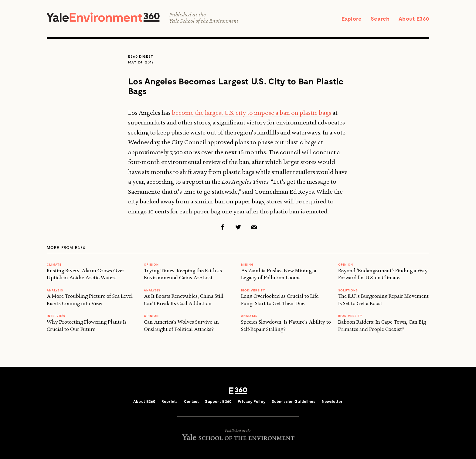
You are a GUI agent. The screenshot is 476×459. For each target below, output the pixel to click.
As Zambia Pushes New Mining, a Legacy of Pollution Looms (279, 274)
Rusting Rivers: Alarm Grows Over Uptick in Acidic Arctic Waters (86, 274)
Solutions (348, 290)
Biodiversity (253, 290)
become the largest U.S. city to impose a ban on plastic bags (252, 113)
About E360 (414, 19)
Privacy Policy (252, 401)
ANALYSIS (55, 290)
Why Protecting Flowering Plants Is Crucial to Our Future (87, 325)
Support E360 (218, 401)
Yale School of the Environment (204, 21)
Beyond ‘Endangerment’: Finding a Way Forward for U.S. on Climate (383, 274)
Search (380, 19)
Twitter (238, 227)
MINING (247, 264)
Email (254, 227)
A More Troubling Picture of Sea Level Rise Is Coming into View (90, 299)
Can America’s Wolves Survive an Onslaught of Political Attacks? (181, 325)
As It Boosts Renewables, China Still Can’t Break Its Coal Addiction (184, 299)
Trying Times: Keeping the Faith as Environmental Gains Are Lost (183, 274)
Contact (192, 401)
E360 (238, 391)
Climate (54, 264)
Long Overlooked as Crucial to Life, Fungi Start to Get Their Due (280, 299)
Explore (352, 19)
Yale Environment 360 (103, 17)
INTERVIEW (56, 316)
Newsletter (332, 401)
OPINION (151, 264)
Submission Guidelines (294, 401)
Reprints (170, 401)
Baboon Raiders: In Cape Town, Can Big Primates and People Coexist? (382, 325)
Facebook (223, 227)
